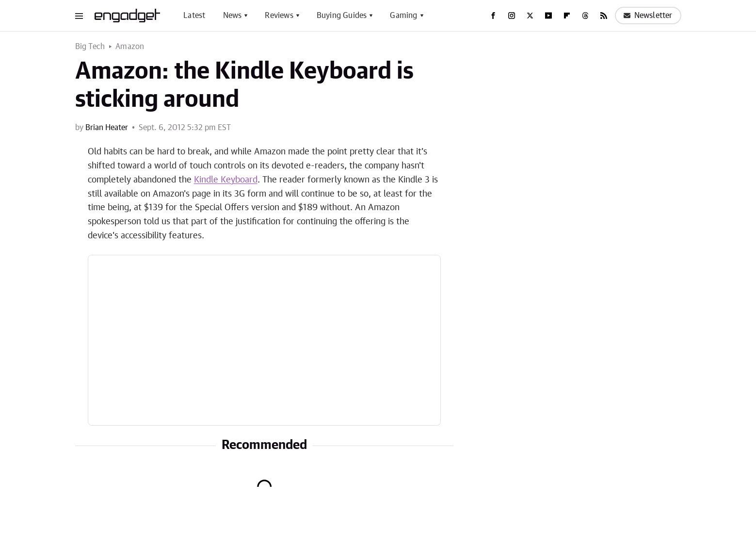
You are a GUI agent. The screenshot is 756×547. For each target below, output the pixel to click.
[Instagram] (512, 16)
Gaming (403, 16)
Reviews (279, 16)
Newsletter (648, 16)
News (233, 16)
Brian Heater (107, 128)
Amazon (130, 47)
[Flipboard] (567, 16)
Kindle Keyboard (226, 180)
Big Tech (90, 47)
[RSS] (604, 16)
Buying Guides (342, 16)
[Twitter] (530, 16)
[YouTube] (548, 16)
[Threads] (585, 16)
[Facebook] (493, 16)
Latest (194, 16)
